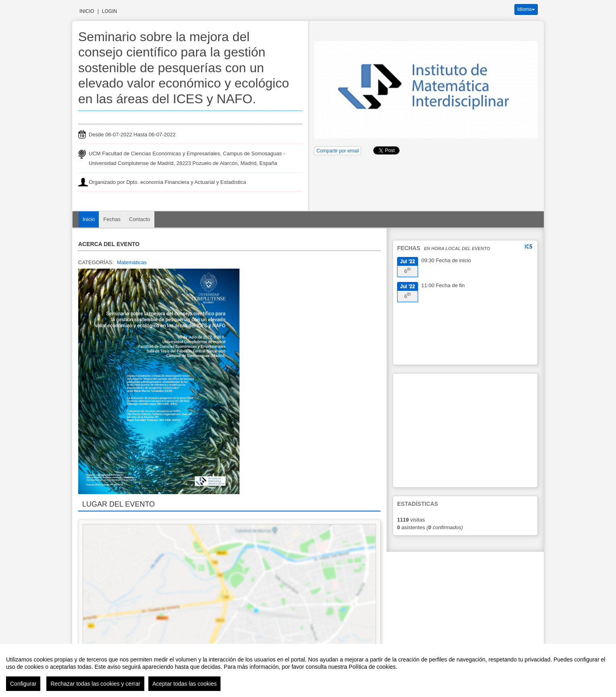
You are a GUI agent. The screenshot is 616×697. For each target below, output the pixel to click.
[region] (308, 670)
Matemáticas (132, 262)
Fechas (112, 219)
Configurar (23, 684)
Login (109, 11)
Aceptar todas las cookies (185, 684)
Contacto (139, 219)
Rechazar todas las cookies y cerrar (95, 684)
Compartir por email (338, 151)
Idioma (526, 9)
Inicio (87, 11)
